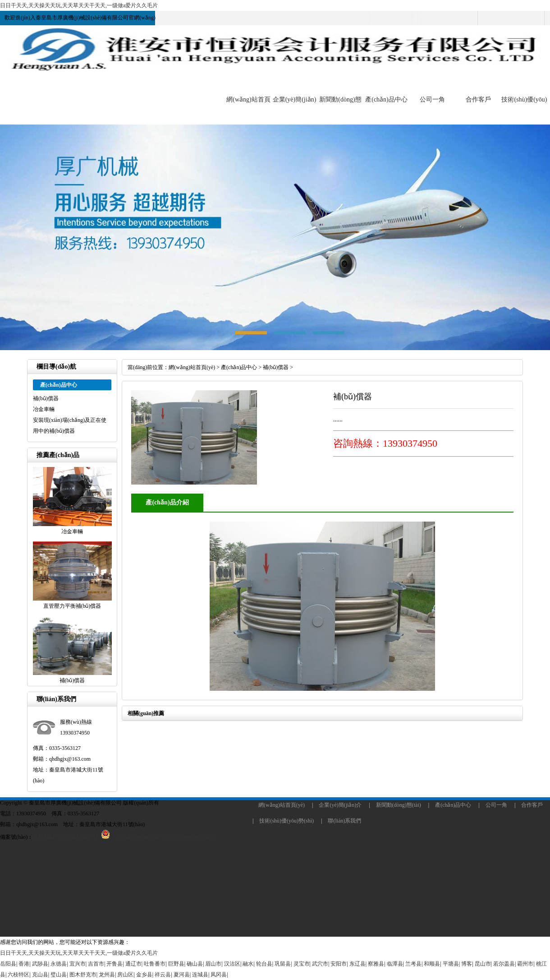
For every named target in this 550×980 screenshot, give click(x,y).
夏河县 (182, 975)
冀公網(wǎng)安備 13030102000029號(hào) (155, 837)
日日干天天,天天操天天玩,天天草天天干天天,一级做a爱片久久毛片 (79, 5)
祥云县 (163, 975)
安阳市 (339, 964)
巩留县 (283, 964)
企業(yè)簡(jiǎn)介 (340, 805)
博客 (467, 964)
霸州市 (525, 964)
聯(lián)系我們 (344, 821)
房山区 (125, 975)
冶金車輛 (44, 409)
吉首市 (96, 964)
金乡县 (144, 975)
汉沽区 (232, 964)
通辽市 (133, 964)
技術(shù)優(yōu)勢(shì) (286, 821)
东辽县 (357, 964)
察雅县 (376, 964)
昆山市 (483, 964)
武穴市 (320, 964)
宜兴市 (78, 964)
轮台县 (264, 964)
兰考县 (413, 964)
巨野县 (176, 964)
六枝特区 (18, 975)
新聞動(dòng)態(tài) (399, 805)
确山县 (195, 964)
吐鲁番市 (155, 964)
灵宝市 (302, 964)
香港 (24, 964)
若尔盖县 (504, 964)
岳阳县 (8, 964)
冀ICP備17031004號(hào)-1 (64, 837)
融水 (248, 964)
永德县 (59, 964)
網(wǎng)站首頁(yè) (192, 367)
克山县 (40, 975)
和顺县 (432, 964)
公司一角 (432, 99)
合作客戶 (478, 99)
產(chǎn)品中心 (386, 99)
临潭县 (395, 964)
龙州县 (107, 975)
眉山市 (213, 964)
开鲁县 (115, 964)
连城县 (200, 975)
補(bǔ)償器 (46, 398)
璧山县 (59, 975)
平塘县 (451, 964)
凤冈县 (219, 975)
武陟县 (40, 964)
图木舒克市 (83, 975)
